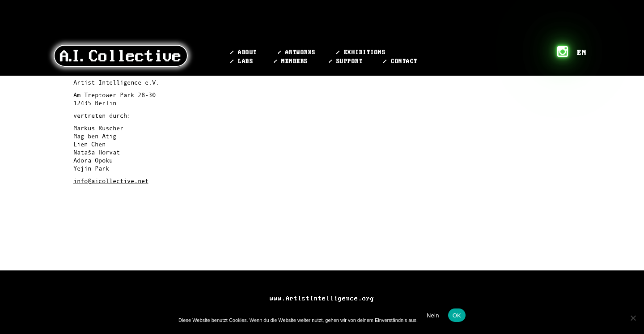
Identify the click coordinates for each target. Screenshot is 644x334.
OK (457, 315)
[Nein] (633, 318)
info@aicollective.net (111, 181)
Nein (433, 315)
